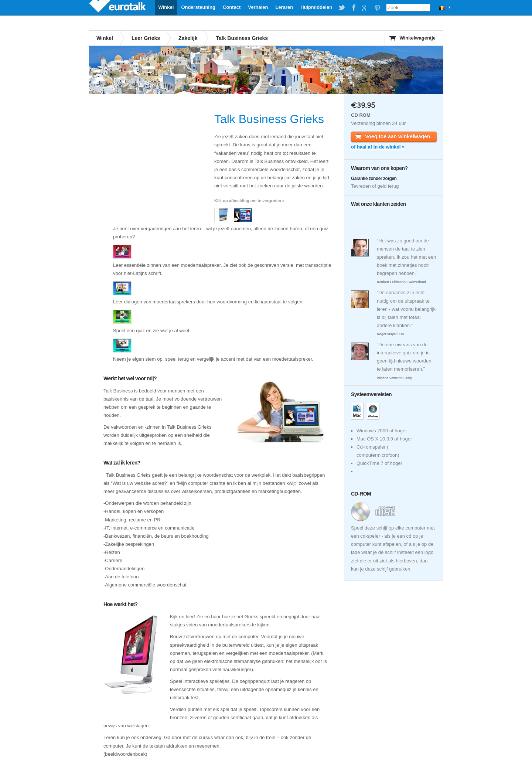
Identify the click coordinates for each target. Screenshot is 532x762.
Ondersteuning (198, 7)
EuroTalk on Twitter (342, 8)
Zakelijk (188, 38)
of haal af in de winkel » (378, 147)
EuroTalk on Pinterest (377, 8)
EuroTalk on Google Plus (365, 8)
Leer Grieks (146, 38)
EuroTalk (118, 7)
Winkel (166, 7)
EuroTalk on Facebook (354, 8)
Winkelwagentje (418, 38)
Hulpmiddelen (316, 7)
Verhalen (258, 7)
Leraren (284, 7)
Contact (232, 7)
